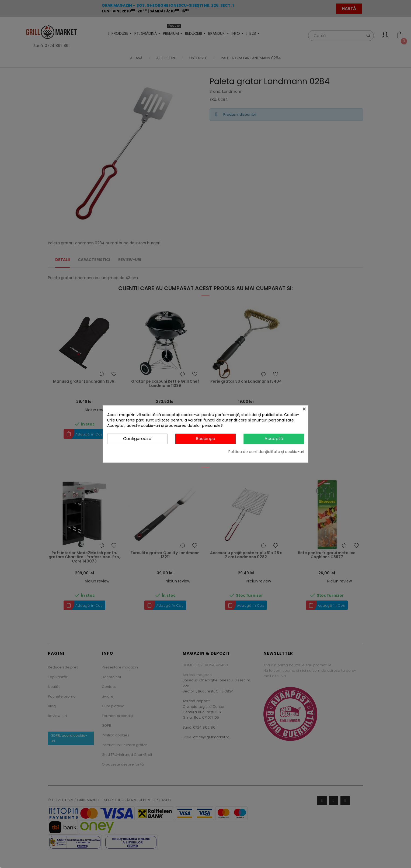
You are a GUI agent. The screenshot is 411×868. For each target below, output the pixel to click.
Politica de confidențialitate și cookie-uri (266, 452)
